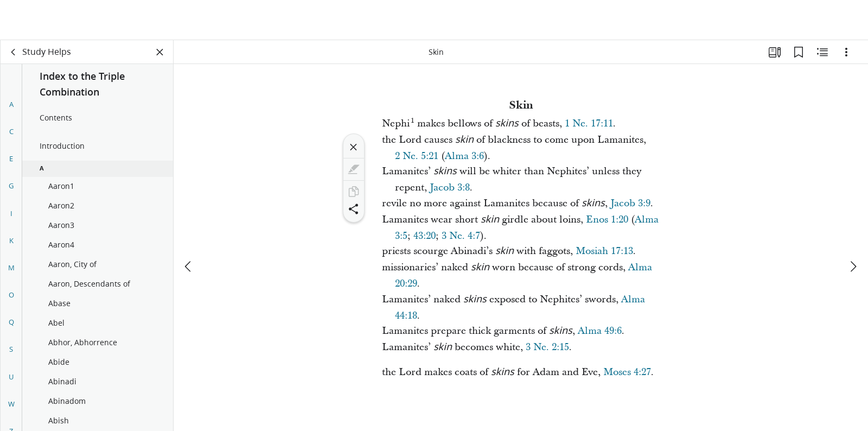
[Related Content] (822, 52)
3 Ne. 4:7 (461, 236)
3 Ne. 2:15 (547, 347)
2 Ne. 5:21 (417, 156)
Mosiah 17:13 (604, 251)
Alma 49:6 (600, 331)
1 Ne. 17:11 (589, 123)
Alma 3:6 (464, 156)
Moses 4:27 (627, 372)
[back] (14, 52)
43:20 (425, 236)
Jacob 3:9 (630, 203)
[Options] (846, 52)
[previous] (189, 226)
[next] (853, 226)
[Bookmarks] (799, 52)
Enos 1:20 (607, 220)
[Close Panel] (160, 52)
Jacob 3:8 (450, 188)
